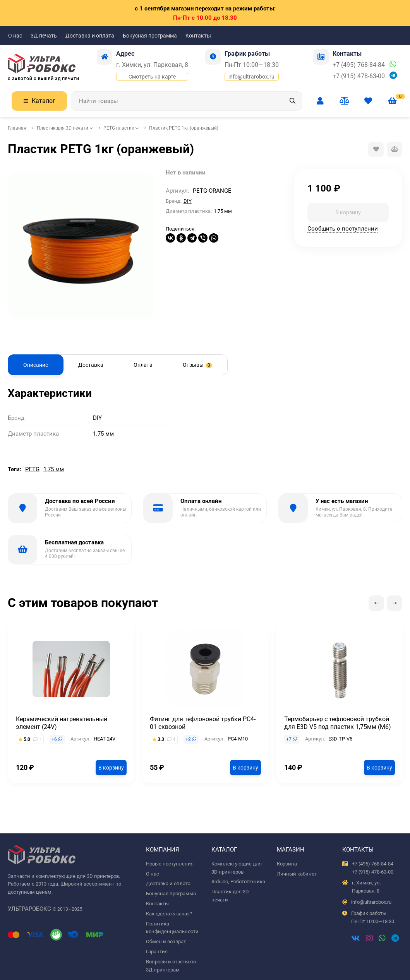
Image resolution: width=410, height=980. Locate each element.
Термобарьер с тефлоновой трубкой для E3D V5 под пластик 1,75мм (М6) (338, 723)
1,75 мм (54, 469)
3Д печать (44, 36)
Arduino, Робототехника (238, 882)
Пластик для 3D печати (63, 128)
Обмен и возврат (166, 942)
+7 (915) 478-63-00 (359, 76)
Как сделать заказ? (169, 914)
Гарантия (157, 952)
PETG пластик (119, 128)
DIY (188, 201)
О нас (15, 36)
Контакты (198, 36)
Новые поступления (170, 864)
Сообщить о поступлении (343, 229)
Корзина (287, 864)
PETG (32, 469)
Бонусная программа (150, 36)
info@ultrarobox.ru (251, 77)
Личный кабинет (297, 874)
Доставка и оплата (90, 36)
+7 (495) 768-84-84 (359, 65)
